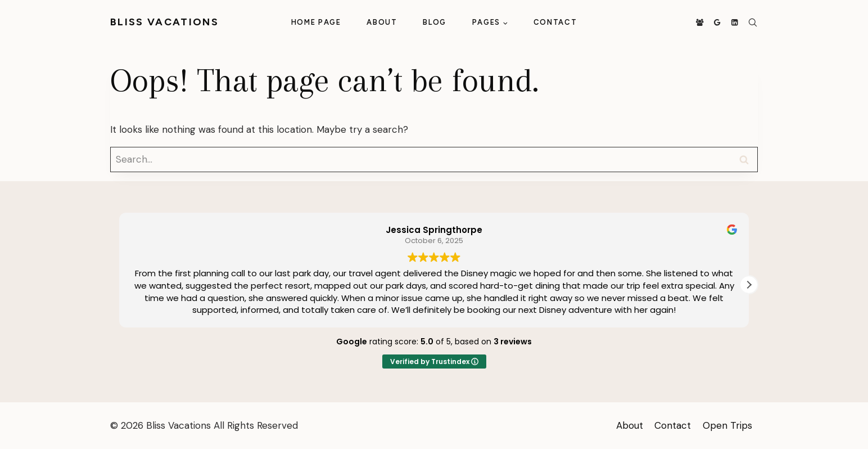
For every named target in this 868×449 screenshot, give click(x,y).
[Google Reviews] (717, 23)
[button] (749, 285)
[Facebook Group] (700, 23)
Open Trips (727, 425)
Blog (435, 22)
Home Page (316, 22)
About (382, 22)
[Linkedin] (734, 23)
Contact (555, 22)
